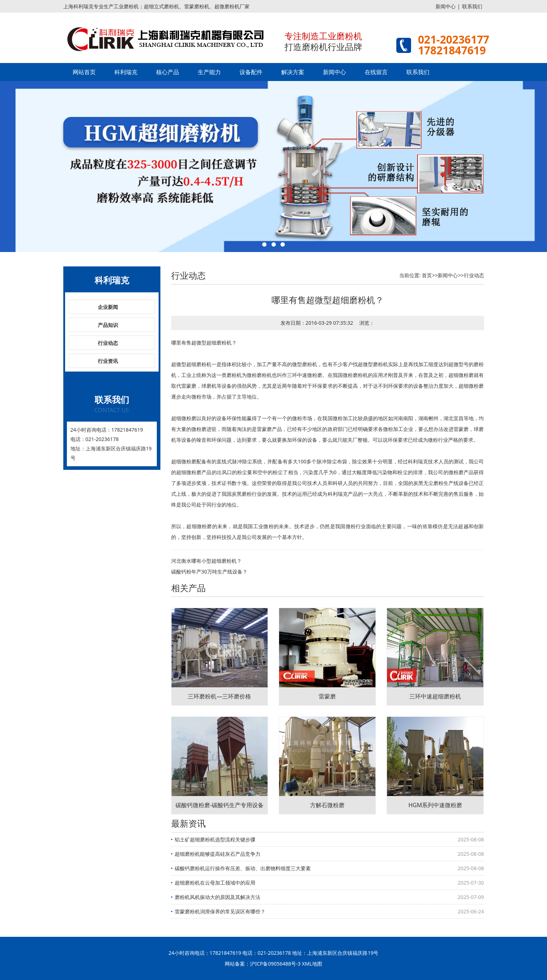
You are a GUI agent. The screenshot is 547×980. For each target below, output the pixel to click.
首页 (427, 275)
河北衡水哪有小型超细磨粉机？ (206, 561)
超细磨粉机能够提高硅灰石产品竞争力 (218, 854)
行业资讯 (108, 361)
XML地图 (312, 964)
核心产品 (168, 72)
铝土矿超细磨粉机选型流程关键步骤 (215, 839)
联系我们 (472, 6)
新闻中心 (446, 6)
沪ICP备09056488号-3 (275, 964)
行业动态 (108, 343)
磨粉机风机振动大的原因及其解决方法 (218, 897)
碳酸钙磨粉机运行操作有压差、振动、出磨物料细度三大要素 (243, 868)
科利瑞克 (126, 72)
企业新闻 (108, 307)
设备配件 (251, 72)
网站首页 (84, 72)
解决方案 (293, 72)
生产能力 (209, 72)
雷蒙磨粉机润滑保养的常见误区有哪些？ (220, 911)
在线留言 (376, 72)
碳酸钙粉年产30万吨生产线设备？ (209, 572)
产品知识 (108, 325)
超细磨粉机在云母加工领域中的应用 (215, 883)
